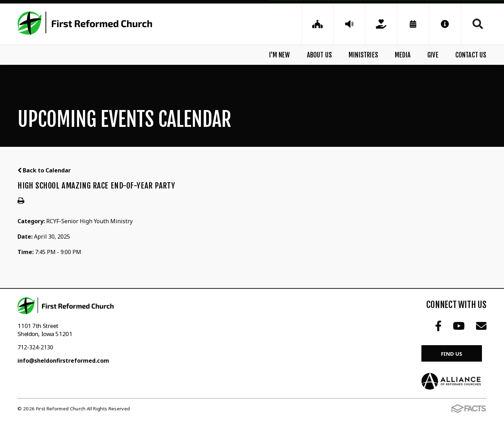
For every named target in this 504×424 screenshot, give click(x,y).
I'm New (279, 55)
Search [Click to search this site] (478, 24)
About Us (320, 55)
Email (481, 326)
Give (433, 55)
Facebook (438, 326)
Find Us (452, 354)
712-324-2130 (35, 347)
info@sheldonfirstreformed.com (63, 361)
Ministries (363, 55)
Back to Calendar (44, 170)
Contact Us (471, 55)
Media (403, 55)
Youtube (459, 326)
